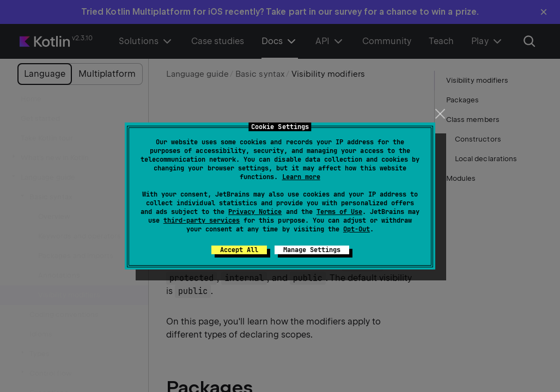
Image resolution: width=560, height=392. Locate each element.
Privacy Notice (255, 212)
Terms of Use (339, 212)
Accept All (239, 250)
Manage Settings (312, 250)
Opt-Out (357, 229)
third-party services (202, 220)
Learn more (301, 177)
